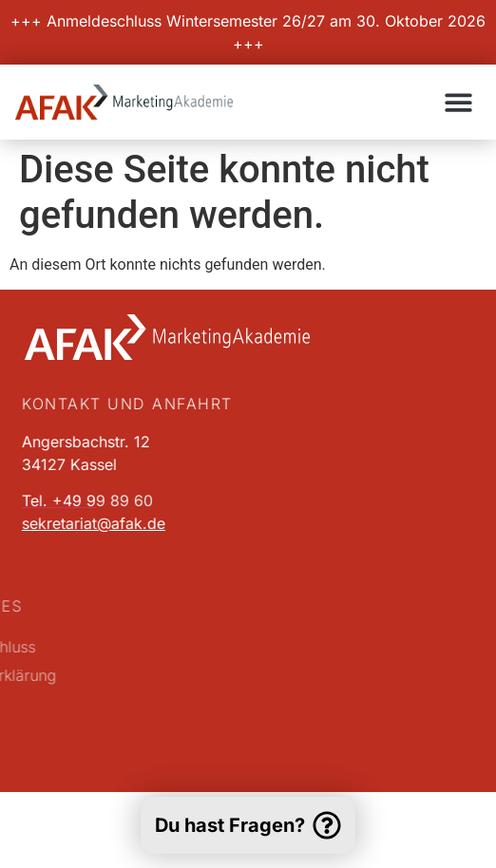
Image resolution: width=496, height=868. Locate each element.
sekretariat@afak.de (87, 523)
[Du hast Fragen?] (327, 825)
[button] (459, 102)
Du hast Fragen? (230, 825)
